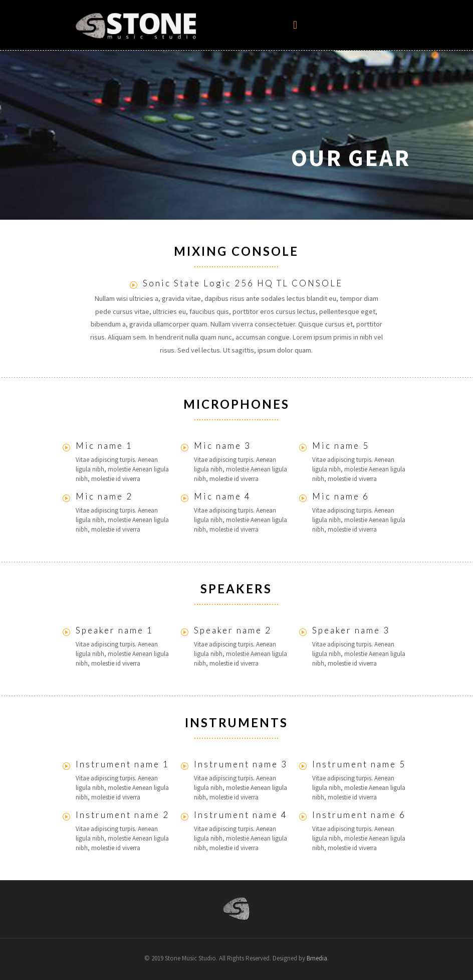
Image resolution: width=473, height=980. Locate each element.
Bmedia (317, 958)
